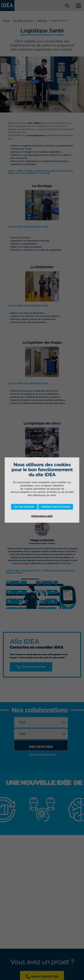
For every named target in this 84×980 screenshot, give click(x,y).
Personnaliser (42, 516)
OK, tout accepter (24, 507)
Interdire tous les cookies (56, 507)
